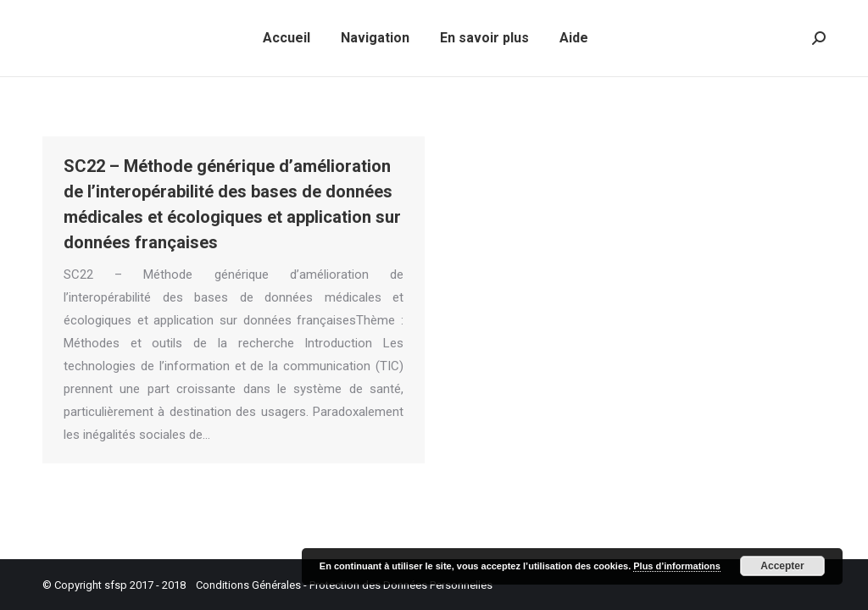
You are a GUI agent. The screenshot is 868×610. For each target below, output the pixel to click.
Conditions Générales (248, 585)
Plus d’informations (677, 566)
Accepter (782, 566)
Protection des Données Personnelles (401, 585)
